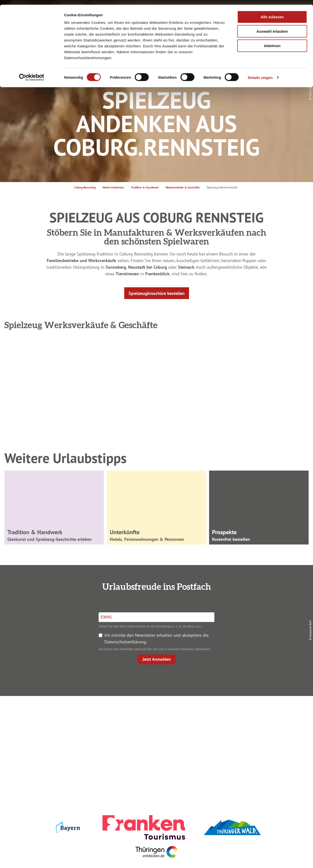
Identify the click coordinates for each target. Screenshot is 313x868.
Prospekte (156, 730)
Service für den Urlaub (257, 738)
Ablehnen (272, 41)
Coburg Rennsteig (85, 187)
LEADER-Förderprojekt (257, 747)
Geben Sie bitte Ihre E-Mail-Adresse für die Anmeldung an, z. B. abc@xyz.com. (150, 626)
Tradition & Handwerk (145, 187)
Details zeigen (260, 73)
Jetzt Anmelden (156, 659)
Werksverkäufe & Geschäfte (183, 187)
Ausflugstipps (155, 738)
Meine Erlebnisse (113, 187)
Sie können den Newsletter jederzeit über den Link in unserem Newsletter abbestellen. (155, 649)
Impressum (257, 712)
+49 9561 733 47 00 (59, 742)
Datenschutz (257, 721)
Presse (257, 730)
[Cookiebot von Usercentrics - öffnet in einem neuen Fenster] (32, 73)
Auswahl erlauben (272, 27)
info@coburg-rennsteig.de (61, 748)
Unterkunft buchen (155, 721)
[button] (157, 293)
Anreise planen (156, 712)
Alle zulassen (272, 12)
